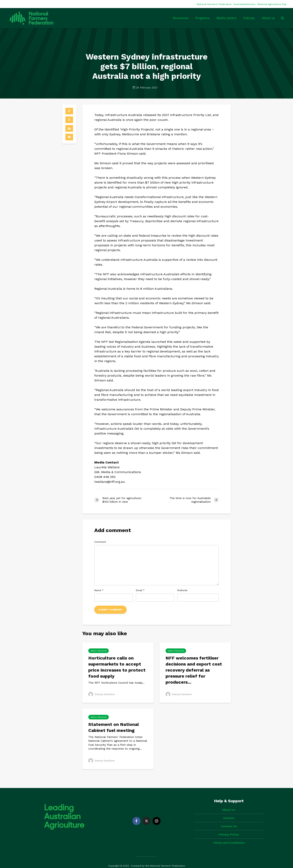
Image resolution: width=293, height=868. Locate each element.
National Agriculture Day (272, 4)
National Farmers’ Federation (214, 4)
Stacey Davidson (102, 694)
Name (99, 590)
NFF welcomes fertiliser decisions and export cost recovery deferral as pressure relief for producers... (194, 670)
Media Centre (226, 18)
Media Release (99, 651)
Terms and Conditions (229, 836)
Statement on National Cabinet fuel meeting (114, 727)
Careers (229, 811)
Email (140, 590)
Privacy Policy (229, 828)
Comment (100, 542)
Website (182, 590)
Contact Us (229, 819)
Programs (202, 18)
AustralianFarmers (245, 4)
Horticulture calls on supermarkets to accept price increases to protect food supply (117, 667)
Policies (249, 18)
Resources (181, 18)
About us (268, 18)
